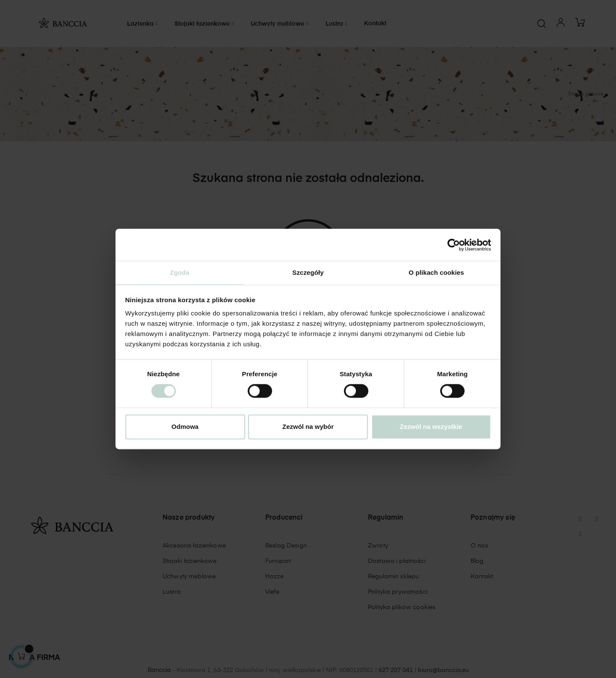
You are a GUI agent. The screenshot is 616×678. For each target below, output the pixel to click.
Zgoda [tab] (180, 272)
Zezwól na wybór (308, 427)
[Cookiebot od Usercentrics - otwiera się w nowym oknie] (454, 244)
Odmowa (185, 427)
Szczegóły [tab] (308, 272)
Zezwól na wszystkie (431, 427)
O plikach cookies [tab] (436, 272)
